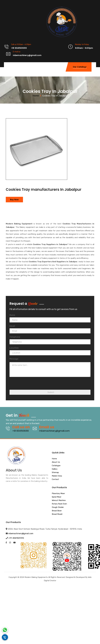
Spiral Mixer (57, 497)
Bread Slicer (57, 511)
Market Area (57, 476)
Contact (55, 479)
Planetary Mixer (58, 494)
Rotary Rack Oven (59, 504)
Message (14, 359)
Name (12, 315)
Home (36, 96)
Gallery (55, 469)
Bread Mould (57, 514)
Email (12, 326)
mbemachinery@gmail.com (54, 431)
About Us (56, 462)
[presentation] (28, 385)
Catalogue (56, 466)
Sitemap (55, 473)
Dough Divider (58, 507)
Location (14, 348)
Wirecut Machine (59, 500)
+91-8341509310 (16, 538)
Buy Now (14, 200)
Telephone (15, 337)
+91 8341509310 (21, 431)
